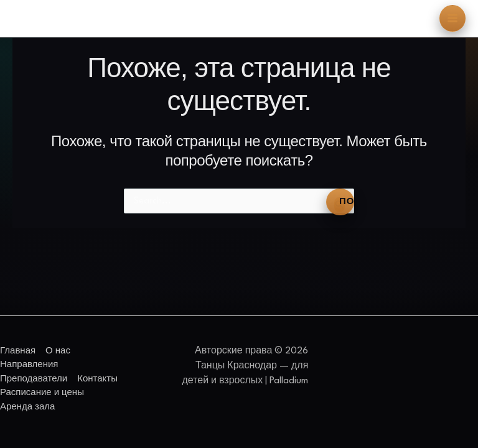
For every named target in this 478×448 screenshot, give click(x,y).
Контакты (97, 379)
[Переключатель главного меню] (453, 18)
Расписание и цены (42, 393)
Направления (29, 365)
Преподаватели (34, 379)
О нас (58, 351)
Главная (18, 351)
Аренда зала (27, 407)
